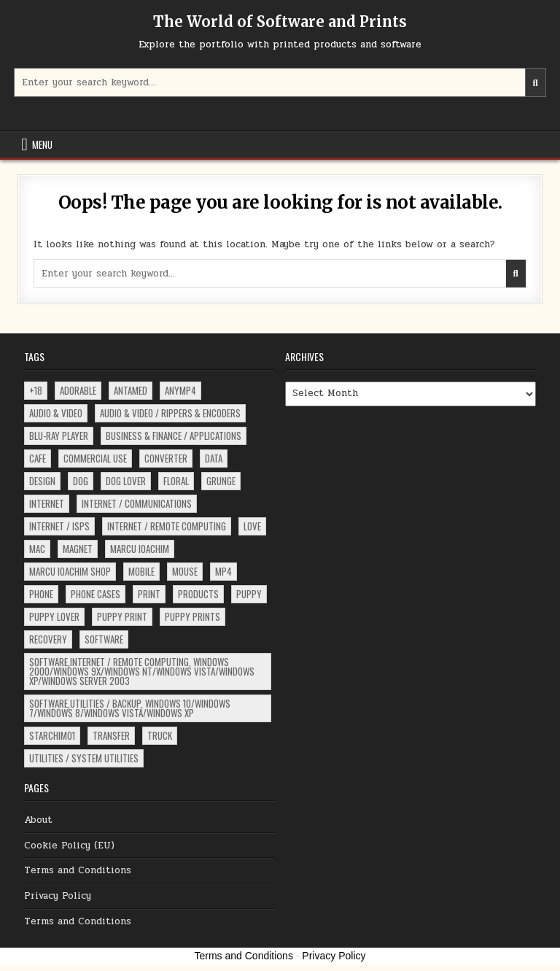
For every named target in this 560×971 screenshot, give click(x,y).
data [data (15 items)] (214, 458)
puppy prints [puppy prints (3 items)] (192, 616)
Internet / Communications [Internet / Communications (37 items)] (137, 503)
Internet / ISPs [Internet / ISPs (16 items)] (59, 526)
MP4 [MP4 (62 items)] (223, 571)
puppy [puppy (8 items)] (249, 594)
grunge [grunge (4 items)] (221, 481)
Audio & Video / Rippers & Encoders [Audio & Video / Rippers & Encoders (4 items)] (170, 413)
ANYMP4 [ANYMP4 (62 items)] (180, 390)
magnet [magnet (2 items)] (78, 549)
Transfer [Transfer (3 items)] (111, 735)
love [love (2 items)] (252, 526)
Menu (42, 144)
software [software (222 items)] (104, 639)
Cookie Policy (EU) (69, 846)
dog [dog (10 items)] (81, 481)
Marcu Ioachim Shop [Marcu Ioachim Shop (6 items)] (70, 571)
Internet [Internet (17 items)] (47, 503)
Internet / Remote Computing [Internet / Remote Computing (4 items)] (167, 526)
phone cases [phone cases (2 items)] (96, 594)
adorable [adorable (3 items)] (78, 390)
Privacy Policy (58, 896)
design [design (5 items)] (42, 481)
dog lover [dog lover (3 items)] (126, 481)
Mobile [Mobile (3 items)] (141, 571)
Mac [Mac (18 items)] (37, 549)
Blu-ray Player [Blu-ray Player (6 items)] (59, 436)
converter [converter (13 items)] (166, 458)
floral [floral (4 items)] (176, 481)
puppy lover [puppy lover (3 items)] (54, 616)
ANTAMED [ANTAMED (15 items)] (131, 390)
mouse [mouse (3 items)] (185, 571)
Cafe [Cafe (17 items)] (38, 458)
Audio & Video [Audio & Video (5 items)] (56, 413)
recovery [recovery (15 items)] (48, 639)
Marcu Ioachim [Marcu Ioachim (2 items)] (140, 549)
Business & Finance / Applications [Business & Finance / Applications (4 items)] (174, 436)
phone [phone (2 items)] (41, 594)
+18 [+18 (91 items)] (36, 390)
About (38, 820)
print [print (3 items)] (149, 594)
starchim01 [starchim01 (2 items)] (52, 735)
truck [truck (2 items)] (160, 735)
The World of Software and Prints (280, 22)
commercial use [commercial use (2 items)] (95, 458)
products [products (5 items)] (198, 594)
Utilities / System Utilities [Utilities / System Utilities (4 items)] (84, 758)
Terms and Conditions (78, 870)
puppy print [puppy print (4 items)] (122, 616)
